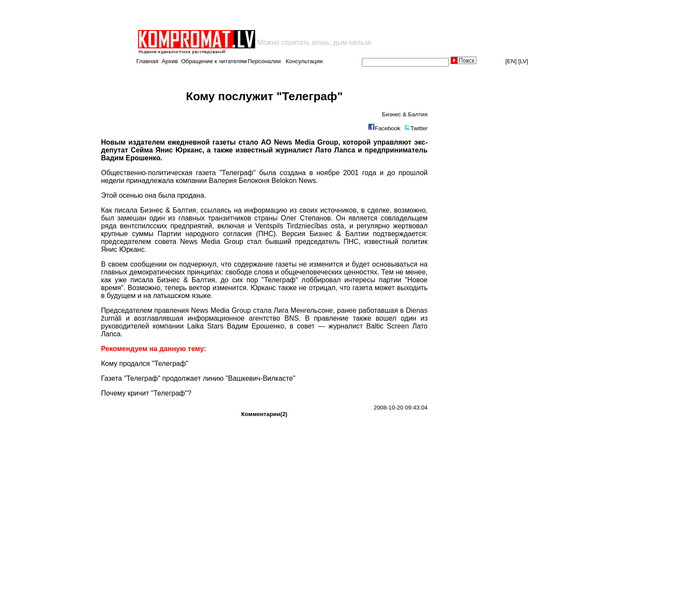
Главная (147, 61)
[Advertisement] (239, 15)
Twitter (419, 128)
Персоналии (264, 61)
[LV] (523, 61)
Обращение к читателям (214, 61)
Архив (170, 61)
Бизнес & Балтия (405, 114)
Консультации (304, 61)
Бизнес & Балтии (339, 234)
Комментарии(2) (264, 414)
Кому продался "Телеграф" (145, 364)
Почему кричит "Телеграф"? (146, 393)
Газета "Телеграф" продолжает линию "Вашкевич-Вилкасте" (198, 378)
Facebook (388, 128)
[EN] (511, 61)
